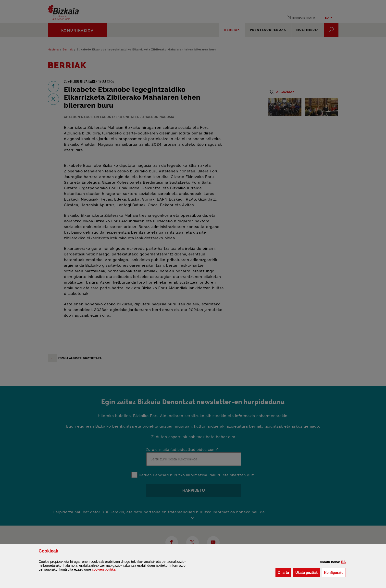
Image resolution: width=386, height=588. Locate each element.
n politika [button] (104, 569)
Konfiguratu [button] (335, 572)
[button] (343, 562)
